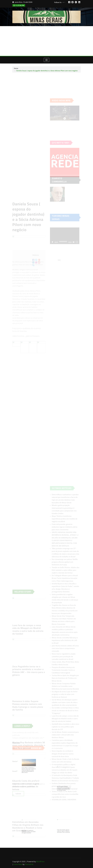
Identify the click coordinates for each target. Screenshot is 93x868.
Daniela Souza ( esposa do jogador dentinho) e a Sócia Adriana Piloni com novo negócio (47, 71)
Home (16, 68)
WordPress (40, 862)
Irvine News (18, 864)
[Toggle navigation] (47, 60)
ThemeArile (29, 864)
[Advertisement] (47, 41)
